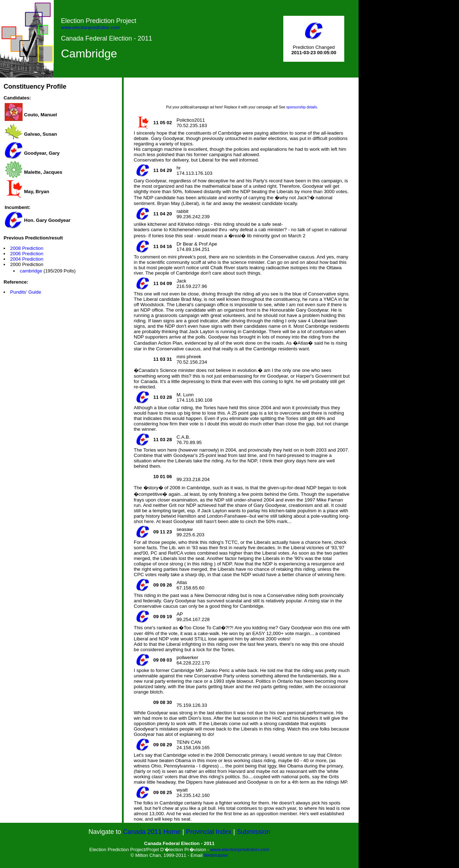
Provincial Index (209, 832)
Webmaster (216, 855)
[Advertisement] (242, 94)
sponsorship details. (302, 107)
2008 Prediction (27, 248)
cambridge (31, 271)
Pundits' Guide (25, 292)
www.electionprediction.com (90, 27)
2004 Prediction (27, 259)
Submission (253, 832)
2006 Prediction (27, 254)
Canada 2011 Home (152, 832)
